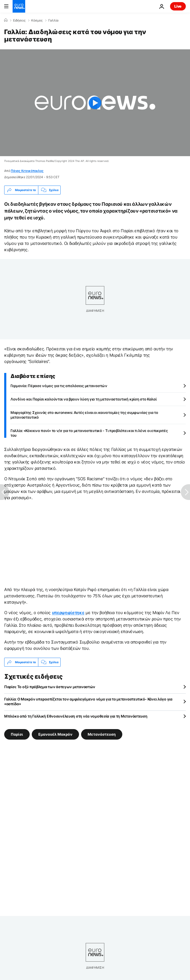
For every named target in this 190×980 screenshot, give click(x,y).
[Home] (6, 20)
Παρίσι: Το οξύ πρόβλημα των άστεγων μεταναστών (50, 687)
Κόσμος (37, 20)
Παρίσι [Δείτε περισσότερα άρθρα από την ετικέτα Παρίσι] (17, 734)
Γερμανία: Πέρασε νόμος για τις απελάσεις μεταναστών (59, 386)
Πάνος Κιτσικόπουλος (27, 171)
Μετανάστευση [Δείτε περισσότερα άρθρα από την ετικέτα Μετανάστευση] (102, 734)
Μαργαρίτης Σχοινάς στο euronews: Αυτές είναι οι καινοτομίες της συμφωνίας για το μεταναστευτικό (84, 415)
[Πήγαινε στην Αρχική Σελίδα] (19, 6)
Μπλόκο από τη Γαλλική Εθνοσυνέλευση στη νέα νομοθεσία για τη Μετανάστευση (76, 716)
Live (178, 6)
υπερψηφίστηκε (68, 613)
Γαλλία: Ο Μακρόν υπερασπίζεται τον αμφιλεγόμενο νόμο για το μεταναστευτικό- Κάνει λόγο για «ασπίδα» (88, 701)
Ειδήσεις (19, 20)
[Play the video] (95, 103)
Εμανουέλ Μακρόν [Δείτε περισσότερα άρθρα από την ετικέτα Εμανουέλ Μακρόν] (55, 734)
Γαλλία (53, 20)
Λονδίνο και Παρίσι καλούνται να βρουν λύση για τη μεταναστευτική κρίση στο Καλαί (84, 399)
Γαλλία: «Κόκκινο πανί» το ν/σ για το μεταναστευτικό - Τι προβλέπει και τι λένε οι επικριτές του (89, 433)
